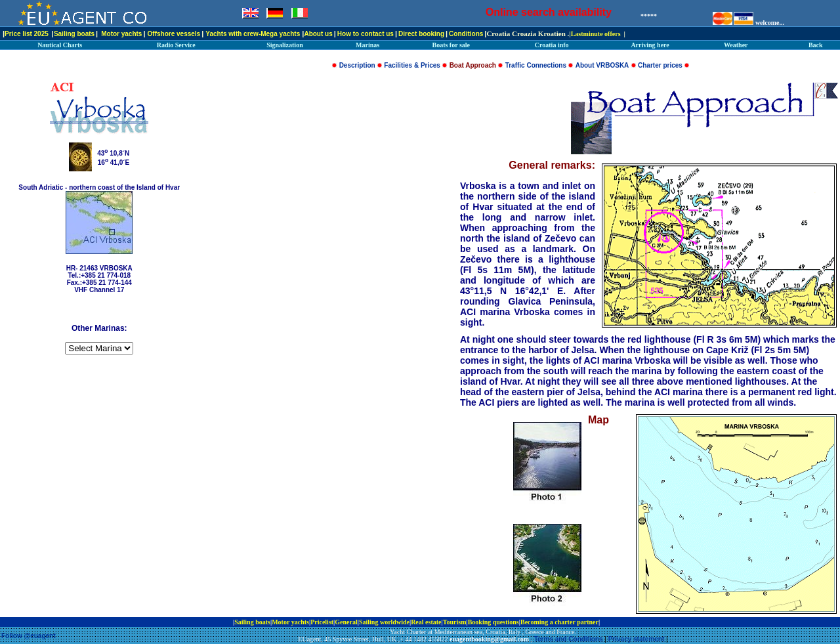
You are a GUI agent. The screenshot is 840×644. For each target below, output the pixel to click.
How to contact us (366, 34)
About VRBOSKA (602, 65)
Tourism (455, 622)
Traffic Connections (536, 65)
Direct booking (421, 34)
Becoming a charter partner (559, 622)
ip (604, 622)
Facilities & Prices (412, 65)
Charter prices (660, 65)
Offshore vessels (174, 34)
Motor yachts (121, 34)
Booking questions (493, 622)
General (346, 622)
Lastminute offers (596, 34)
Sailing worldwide (384, 622)
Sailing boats (74, 34)
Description (357, 65)
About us (318, 34)
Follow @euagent (29, 636)
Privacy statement (637, 639)
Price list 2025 (27, 34)
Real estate (426, 622)
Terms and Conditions (569, 639)
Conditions (466, 34)
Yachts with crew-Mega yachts (253, 34)
